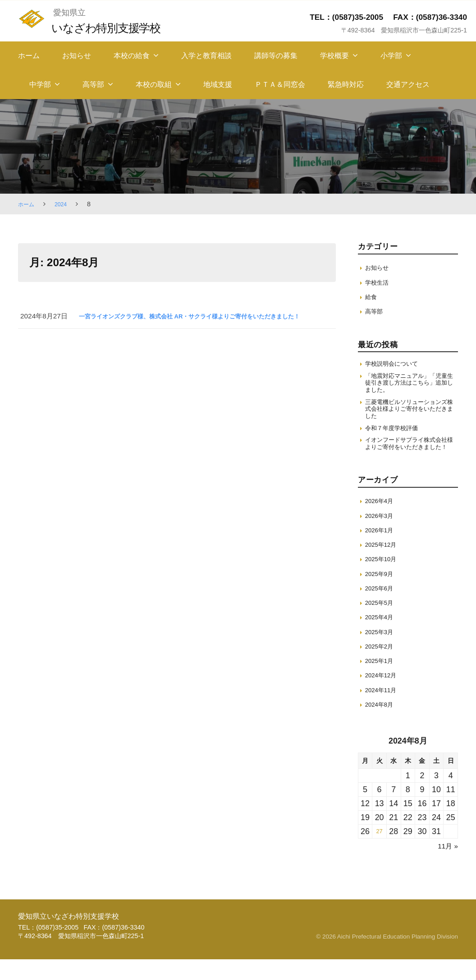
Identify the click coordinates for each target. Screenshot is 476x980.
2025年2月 (382, 667)
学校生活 (379, 282)
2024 (64, 204)
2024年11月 (383, 710)
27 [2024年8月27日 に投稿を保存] (380, 852)
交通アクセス (408, 84)
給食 (372, 297)
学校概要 (334, 56)
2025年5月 (382, 623)
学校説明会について (396, 364)
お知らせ (77, 56)
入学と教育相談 (206, 56)
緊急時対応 (346, 84)
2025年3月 (382, 652)
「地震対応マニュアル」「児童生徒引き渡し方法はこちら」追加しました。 (409, 386)
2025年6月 (382, 609)
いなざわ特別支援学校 (114, 27)
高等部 (93, 84)
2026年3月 (382, 536)
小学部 (391, 56)
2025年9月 (382, 594)
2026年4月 (382, 521)
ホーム (29, 56)
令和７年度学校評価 (396, 437)
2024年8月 (382, 725)
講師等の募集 (276, 56)
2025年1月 (382, 681)
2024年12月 (383, 696)
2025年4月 (382, 637)
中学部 (40, 84)
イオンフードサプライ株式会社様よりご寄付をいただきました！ (409, 458)
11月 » (446, 867)
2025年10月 (383, 579)
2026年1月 (382, 551)
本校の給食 (132, 56)
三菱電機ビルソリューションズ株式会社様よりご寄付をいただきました (409, 416)
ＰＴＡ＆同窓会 (280, 84)
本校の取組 (154, 84)
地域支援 (218, 84)
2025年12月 (383, 565)
